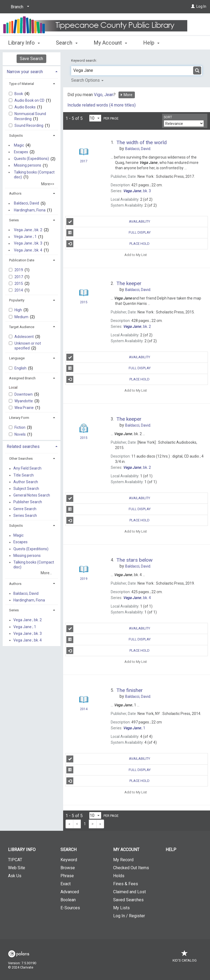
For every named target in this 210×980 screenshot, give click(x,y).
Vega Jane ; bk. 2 (28, 230)
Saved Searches (128, 900)
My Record (123, 860)
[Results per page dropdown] (95, 118)
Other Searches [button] (21, 458)
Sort (168, 117)
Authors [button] (15, 193)
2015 (19, 284)
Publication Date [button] (22, 260)
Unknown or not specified (28, 346)
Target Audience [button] (22, 327)
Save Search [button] (31, 59)
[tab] (32, 71)
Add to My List (136, 255)
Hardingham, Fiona (30, 210)
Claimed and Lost (129, 892)
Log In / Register (129, 916)
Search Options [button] (87, 80)
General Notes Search (32, 495)
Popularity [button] (17, 300)
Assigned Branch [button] (22, 378)
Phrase (67, 876)
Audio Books (25, 107)
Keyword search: (84, 60)
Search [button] (67, 42)
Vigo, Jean (104, 95)
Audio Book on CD (30, 100)
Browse (68, 868)
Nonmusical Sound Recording (30, 116)
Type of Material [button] (22, 84)
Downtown (24, 394)
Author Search (26, 482)
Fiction (20, 427)
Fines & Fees (126, 884)
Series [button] (14, 220)
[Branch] (19, 7)
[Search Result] (84, 152)
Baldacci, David (26, 203)
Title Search (24, 475)
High (19, 310)
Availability (108, 222)
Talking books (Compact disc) (34, 175)
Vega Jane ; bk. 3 (28, 243)
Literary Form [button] (19, 418)
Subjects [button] (16, 135)
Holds (119, 876)
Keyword (69, 860)
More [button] (154, 43)
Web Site (17, 868)
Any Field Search (27, 469)
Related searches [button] (23, 446)
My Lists (121, 908)
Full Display (108, 233)
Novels (20, 434)
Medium (22, 317)
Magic (19, 145)
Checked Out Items (131, 868)
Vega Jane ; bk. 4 (28, 250)
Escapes (21, 152)
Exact (66, 884)
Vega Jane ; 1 (25, 237)
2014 (19, 290)
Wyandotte (24, 401)
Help (171, 850)
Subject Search (26, 489)
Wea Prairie (24, 408)
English (21, 368)
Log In (201, 6)
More (126, 95)
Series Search (25, 515)
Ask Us (15, 876)
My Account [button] (110, 42)
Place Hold (108, 244)
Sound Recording (29, 125)
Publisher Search (28, 502)
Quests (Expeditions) (31, 159)
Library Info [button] (24, 42)
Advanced (70, 892)
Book (19, 94)
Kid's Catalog (185, 958)
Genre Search (25, 509)
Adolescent (24, 337)
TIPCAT (15, 860)
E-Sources (70, 908)
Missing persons (28, 166)
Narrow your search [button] (25, 72)
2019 (19, 270)
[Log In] (193, 6)
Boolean (68, 900)
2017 (19, 277)
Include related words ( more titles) (102, 105)
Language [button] (17, 358)
